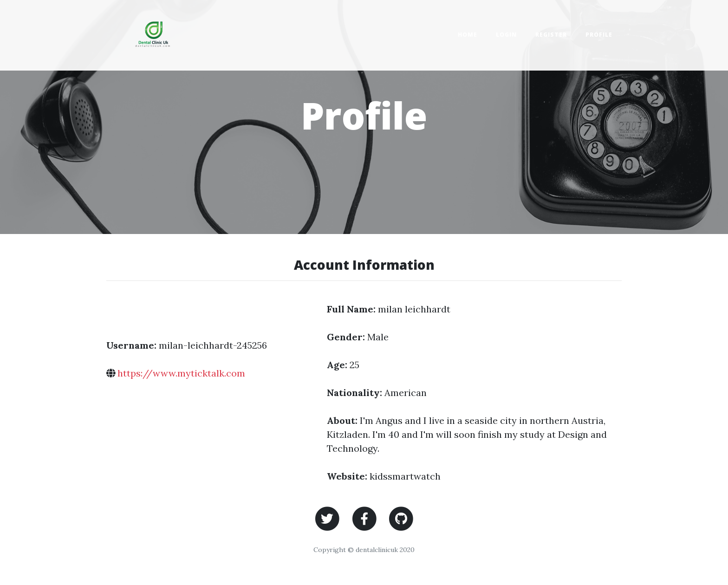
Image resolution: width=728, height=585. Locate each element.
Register (551, 35)
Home (468, 35)
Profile (599, 35)
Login (506, 35)
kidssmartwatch (405, 476)
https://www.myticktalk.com (181, 373)
